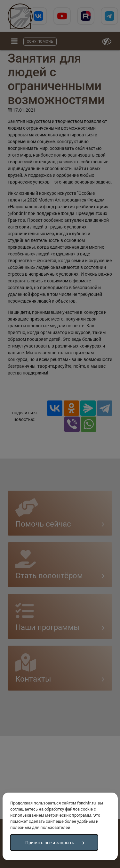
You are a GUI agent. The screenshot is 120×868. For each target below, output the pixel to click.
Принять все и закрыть (50, 843)
